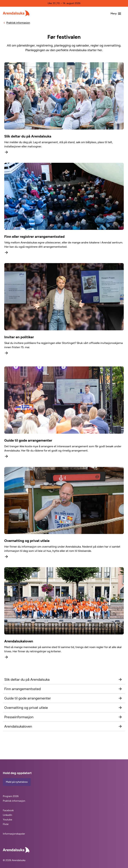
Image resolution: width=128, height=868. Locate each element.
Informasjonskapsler (14, 834)
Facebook (8, 810)
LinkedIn (7, 815)
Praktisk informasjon (14, 801)
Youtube (8, 820)
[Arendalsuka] (16, 13)
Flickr (6, 824)
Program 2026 (11, 796)
